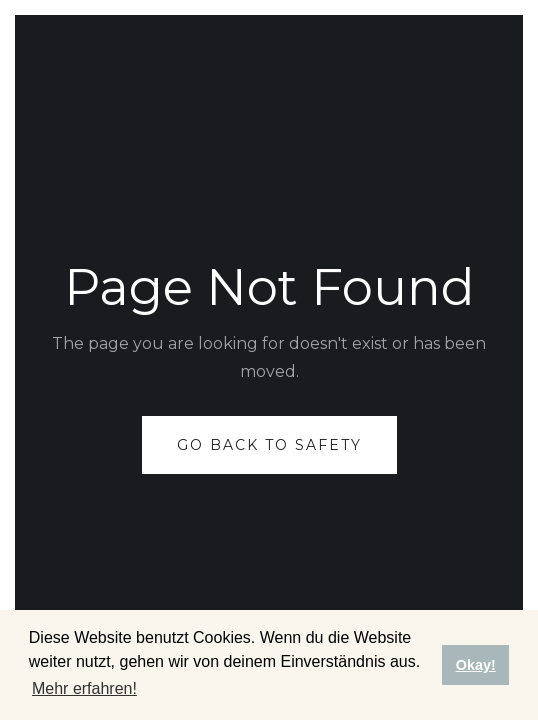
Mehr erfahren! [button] (84, 688)
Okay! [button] (476, 665)
